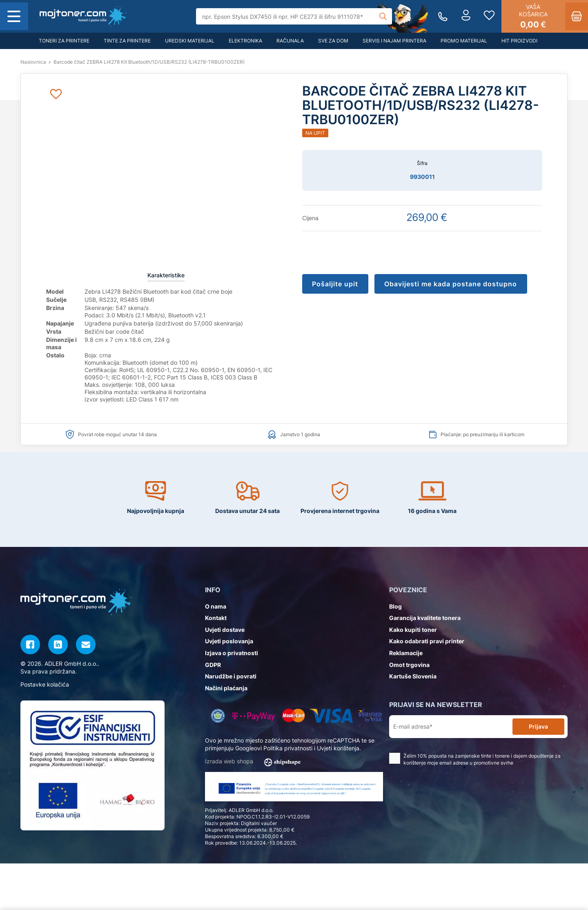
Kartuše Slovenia (413, 676)
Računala (290, 41)
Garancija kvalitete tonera (425, 618)
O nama (216, 606)
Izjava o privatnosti (232, 653)
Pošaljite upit (336, 284)
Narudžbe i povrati (231, 676)
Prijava (538, 726)
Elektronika (245, 41)
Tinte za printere (127, 41)
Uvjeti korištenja (338, 748)
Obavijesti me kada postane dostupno (453, 284)
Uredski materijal (190, 41)
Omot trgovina (409, 665)
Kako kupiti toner (413, 630)
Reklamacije (406, 653)
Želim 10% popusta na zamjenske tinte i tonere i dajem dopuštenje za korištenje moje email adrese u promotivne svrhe (475, 759)
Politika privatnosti (288, 748)
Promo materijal (464, 41)
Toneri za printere (64, 41)
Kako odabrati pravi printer (427, 641)
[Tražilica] (294, 16)
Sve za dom (333, 41)
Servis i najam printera (394, 41)
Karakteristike (166, 275)
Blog (395, 606)
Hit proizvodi (519, 41)
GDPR (213, 665)
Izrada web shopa (255, 762)
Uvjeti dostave (225, 630)
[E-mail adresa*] (452, 727)
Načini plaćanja (226, 688)
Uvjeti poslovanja (229, 641)
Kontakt (216, 618)
